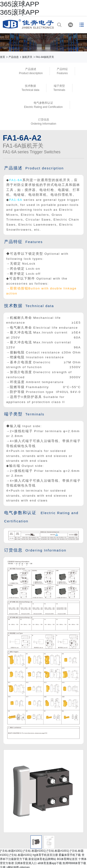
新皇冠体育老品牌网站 (42, 859)
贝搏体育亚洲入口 (26, 863)
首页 (3, 57)
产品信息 (14, 57)
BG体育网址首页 (67, 859)
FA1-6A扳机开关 (45, 57)
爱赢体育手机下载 (70, 855)
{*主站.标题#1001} (11, 851)
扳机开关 (27, 57)
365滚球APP (20, 4)
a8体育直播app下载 (50, 863)
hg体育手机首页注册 (45, 855)
